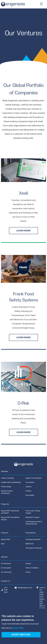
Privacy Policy (18, 628)
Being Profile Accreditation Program (10, 518)
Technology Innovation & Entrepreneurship (34, 523)
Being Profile (6, 539)
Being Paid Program (33, 517)
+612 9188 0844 (6, 590)
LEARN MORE (23, 231)
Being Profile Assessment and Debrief (10, 512)
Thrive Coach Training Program (33, 512)
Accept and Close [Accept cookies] (21, 635)
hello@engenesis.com (25, 588)
